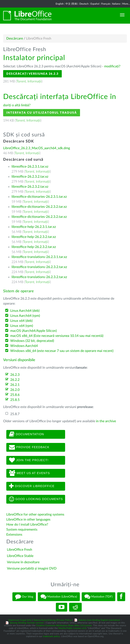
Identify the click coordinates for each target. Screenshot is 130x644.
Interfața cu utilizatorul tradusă (42, 113)
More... (126, 4)
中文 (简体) (72, 4)
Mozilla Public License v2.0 (72, 628)
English (60, 4)
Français (106, 4)
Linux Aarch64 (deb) (25, 311)
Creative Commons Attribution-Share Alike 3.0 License (64, 625)
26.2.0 (15, 390)
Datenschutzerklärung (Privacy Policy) (53, 620)
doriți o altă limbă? (17, 105)
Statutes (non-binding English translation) (99, 620)
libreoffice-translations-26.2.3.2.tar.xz (39, 267)
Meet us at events (29, 473)
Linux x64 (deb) (21, 321)
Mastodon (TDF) (98, 597)
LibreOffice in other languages (28, 520)
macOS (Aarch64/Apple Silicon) (33, 331)
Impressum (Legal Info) (20, 620)
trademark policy (51, 636)
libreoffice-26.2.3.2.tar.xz (30, 177)
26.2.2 (15, 380)
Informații (35, 81)
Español (95, 4)
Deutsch (84, 4)
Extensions (14, 535)
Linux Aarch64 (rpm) (25, 316)
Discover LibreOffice (32, 486)
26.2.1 (15, 385)
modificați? (112, 66)
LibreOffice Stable (20, 556)
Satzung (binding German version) (27, 623)
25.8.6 (15, 395)
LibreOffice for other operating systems (35, 514)
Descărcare (15, 38)
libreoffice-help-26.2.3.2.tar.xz (34, 237)
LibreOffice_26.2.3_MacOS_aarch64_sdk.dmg (37, 148)
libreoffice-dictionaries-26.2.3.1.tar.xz (39, 197)
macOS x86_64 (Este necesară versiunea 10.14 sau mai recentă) (57, 336)
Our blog (24, 597)
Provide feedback (29, 447)
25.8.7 (15, 414)
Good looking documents (36, 499)
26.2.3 (15, 375)
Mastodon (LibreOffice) (59, 597)
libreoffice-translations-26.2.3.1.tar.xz (39, 257)
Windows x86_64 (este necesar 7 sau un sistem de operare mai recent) (62, 351)
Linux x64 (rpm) (22, 326)
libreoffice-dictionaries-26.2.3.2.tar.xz (39, 207)
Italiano (116, 4)
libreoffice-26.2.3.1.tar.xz (30, 167)
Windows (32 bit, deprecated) (32, 341)
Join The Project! (29, 460)
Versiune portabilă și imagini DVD (32, 568)
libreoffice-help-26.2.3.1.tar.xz (34, 227)
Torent (21, 81)
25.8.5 (15, 400)
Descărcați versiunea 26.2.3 (32, 74)
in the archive (106, 421)
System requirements (22, 530)
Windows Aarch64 (24, 346)
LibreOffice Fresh (20, 550)
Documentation (26, 434)
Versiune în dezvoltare (23, 562)
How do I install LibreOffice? (27, 525)
